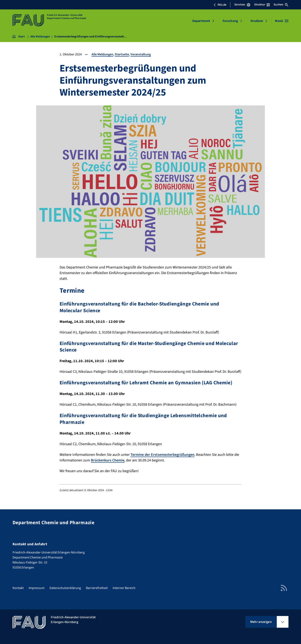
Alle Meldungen (102, 54)
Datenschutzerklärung (65, 588)
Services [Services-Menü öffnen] (242, 5)
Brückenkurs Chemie (108, 460)
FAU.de (220, 5)
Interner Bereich (124, 588)
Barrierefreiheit (97, 588)
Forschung (230, 21)
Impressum (37, 588)
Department (201, 21)
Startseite (122, 54)
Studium (257, 21)
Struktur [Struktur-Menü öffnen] (262, 5)
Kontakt (18, 588)
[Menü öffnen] (282, 21)
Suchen (281, 5)
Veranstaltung (141, 54)
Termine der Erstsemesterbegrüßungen (162, 455)
